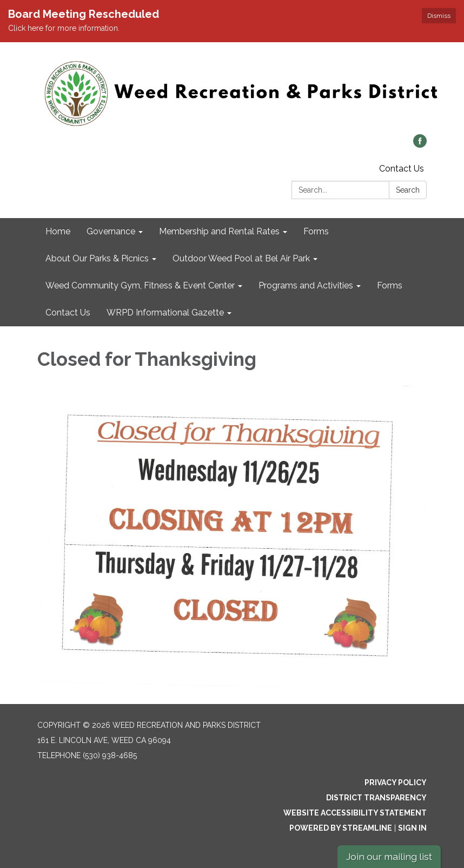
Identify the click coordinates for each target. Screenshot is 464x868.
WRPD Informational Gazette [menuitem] (165, 313)
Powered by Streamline (341, 828)
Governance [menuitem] (111, 231)
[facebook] (420, 145)
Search (408, 190)
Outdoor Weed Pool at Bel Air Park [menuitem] (241, 258)
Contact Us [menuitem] (68, 313)
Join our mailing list (389, 856)
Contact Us (402, 169)
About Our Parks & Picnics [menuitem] (97, 258)
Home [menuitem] (58, 231)
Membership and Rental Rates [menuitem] (219, 231)
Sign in (412, 828)
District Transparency (376, 798)
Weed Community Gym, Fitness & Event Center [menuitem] (140, 285)
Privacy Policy (396, 782)
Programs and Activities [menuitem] (306, 285)
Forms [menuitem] (316, 231)
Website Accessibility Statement (355, 813)
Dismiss (439, 16)
